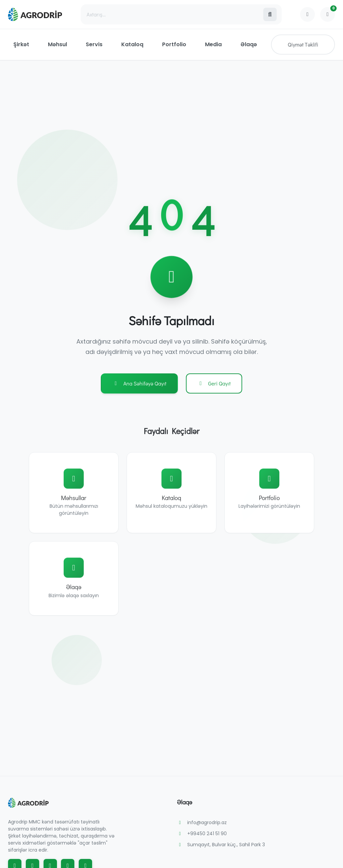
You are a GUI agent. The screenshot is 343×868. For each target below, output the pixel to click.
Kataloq (132, 44)
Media (213, 44)
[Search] (172, 14)
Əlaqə (249, 44)
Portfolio (174, 44)
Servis (94, 44)
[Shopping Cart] (328, 14)
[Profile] (307, 14)
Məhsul (57, 44)
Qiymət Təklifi (303, 44)
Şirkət (21, 44)
